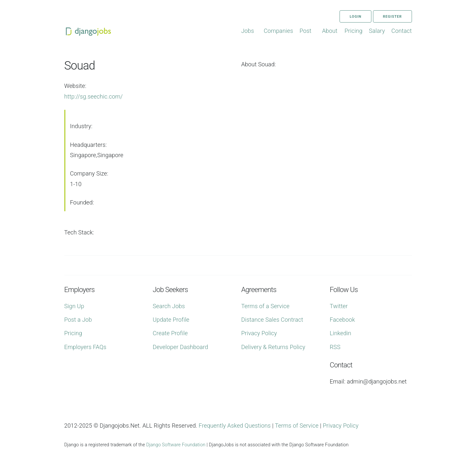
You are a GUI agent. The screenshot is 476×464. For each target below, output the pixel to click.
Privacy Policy (259, 333)
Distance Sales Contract (272, 320)
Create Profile (170, 333)
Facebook (342, 320)
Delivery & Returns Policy (273, 347)
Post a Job (78, 320)
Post (306, 31)
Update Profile (171, 320)
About (330, 31)
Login (355, 17)
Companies (278, 31)
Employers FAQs (85, 347)
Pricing (354, 31)
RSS (335, 347)
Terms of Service (297, 426)
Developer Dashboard (181, 347)
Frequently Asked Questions (235, 426)
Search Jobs (169, 306)
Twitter (339, 306)
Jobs (248, 31)
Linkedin (341, 333)
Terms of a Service (266, 306)
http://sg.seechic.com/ (94, 96)
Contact (401, 31)
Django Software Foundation (176, 445)
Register (392, 17)
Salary (377, 31)
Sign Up (74, 306)
